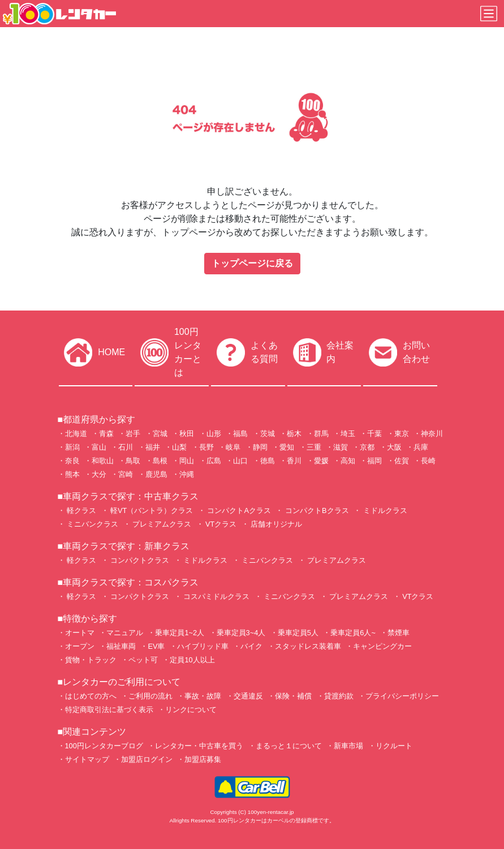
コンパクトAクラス (238, 510)
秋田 (187, 434)
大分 (99, 474)
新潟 (72, 447)
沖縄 (187, 474)
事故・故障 (203, 696)
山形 (214, 434)
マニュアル (125, 633)
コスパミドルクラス (216, 596)
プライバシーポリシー (402, 696)
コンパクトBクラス (316, 510)
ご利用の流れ (150, 696)
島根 (160, 461)
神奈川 (432, 434)
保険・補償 (293, 696)
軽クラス (81, 510)
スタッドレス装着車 (308, 646)
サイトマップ (87, 759)
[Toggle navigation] (489, 14)
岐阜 (233, 447)
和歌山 (103, 461)
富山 (99, 447)
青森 (106, 434)
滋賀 (341, 447)
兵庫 (421, 447)
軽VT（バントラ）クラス (151, 510)
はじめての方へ (91, 696)
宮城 (160, 434)
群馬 (321, 434)
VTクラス (220, 524)
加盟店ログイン (147, 759)
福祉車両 (121, 646)
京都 (367, 447)
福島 (240, 434)
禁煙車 (399, 633)
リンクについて (191, 710)
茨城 (268, 434)
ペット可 (143, 660)
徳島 (268, 461)
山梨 (179, 447)
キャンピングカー (382, 646)
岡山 (187, 461)
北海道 (76, 434)
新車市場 (348, 746)
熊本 (72, 474)
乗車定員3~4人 (241, 633)
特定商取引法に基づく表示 (109, 710)
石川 (126, 447)
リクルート (394, 746)
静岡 (260, 447)
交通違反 (248, 696)
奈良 (72, 461)
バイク (251, 646)
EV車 (156, 646)
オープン (80, 646)
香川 (294, 461)
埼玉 (348, 434)
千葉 (374, 434)
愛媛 (321, 461)
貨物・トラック (91, 660)
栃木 (294, 434)
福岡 (374, 461)
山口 (240, 461)
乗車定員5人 (298, 633)
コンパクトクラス (139, 560)
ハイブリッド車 (203, 646)
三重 (314, 447)
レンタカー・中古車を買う (199, 746)
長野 (206, 447)
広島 (214, 461)
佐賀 (402, 461)
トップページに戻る (252, 263)
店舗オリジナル (276, 524)
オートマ (80, 633)
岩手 (133, 434)
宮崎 (126, 474)
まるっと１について (289, 746)
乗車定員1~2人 (180, 633)
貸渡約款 (339, 696)
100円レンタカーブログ (104, 746)
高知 (348, 461)
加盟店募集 (203, 759)
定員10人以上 (192, 660)
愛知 (287, 447)
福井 (153, 447)
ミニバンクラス (92, 524)
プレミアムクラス (161, 524)
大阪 (394, 447)
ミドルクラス (384, 510)
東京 (402, 434)
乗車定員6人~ (353, 633)
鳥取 (133, 461)
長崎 (428, 461)
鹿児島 (156, 474)
